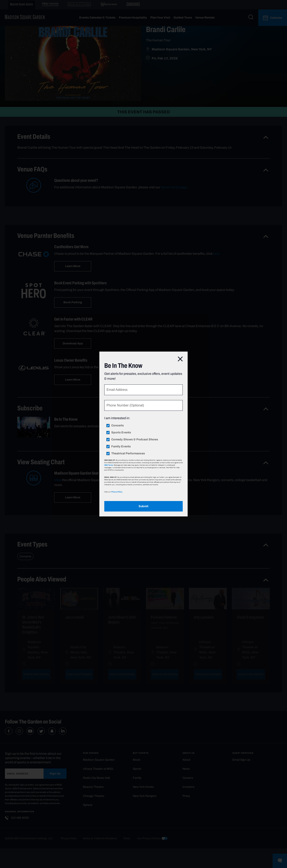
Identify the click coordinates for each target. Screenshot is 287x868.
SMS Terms (109, 465)
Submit (143, 506)
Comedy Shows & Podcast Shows (135, 440)
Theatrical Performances (128, 454)
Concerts (118, 426)
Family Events (121, 447)
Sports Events (121, 433)
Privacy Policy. (117, 492)
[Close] (180, 359)
